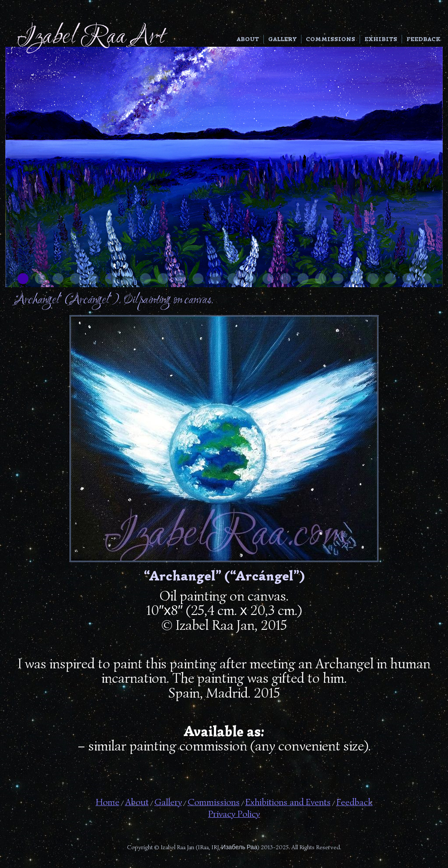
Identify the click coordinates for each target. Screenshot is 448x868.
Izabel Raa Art (91, 37)
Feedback (423, 39)
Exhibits (381, 39)
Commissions (331, 39)
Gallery (282, 39)
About (248, 39)
